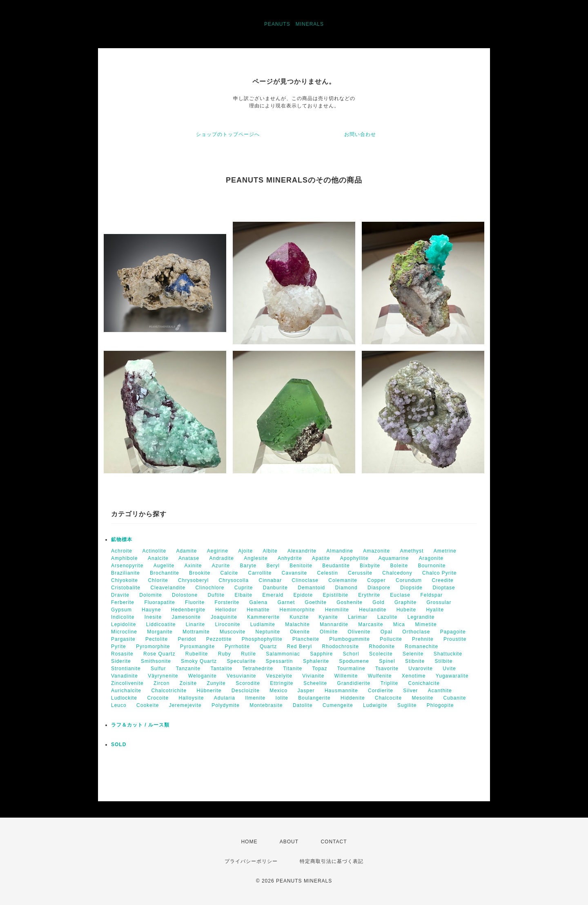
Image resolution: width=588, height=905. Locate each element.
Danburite (275, 588)
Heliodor (226, 610)
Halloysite (191, 698)
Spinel (387, 661)
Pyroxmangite (197, 646)
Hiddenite (353, 698)
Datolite (303, 705)
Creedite (442, 580)
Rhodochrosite (341, 646)
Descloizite (246, 691)
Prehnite (423, 639)
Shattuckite (448, 654)
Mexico (278, 691)
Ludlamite (263, 624)
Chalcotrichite (169, 691)
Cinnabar (271, 580)
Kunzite (299, 617)
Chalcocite (388, 698)
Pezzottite (219, 639)
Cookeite (148, 705)
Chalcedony (397, 573)
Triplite (390, 683)
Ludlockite (124, 698)
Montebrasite (266, 705)
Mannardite (334, 624)
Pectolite (157, 639)
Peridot (187, 639)
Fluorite (195, 602)
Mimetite (426, 624)
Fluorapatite (159, 602)
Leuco (119, 705)
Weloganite (203, 676)
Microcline (124, 632)
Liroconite (227, 624)
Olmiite (329, 632)
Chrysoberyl (193, 580)
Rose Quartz (159, 654)
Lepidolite (124, 624)
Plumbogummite (350, 639)
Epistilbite (336, 595)
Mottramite (196, 632)
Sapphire (321, 654)
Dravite (120, 595)
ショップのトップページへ (228, 134)
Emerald (273, 595)
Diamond (346, 588)
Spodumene (354, 661)
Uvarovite (421, 669)
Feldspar (431, 595)
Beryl (273, 566)
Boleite (399, 566)
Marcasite (371, 624)
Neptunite (267, 632)
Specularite (241, 661)
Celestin (328, 573)
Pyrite (119, 646)
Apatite (321, 558)
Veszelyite (279, 676)
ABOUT (289, 842)
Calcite (229, 573)
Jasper (306, 691)
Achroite (122, 551)
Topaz (320, 669)
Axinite (193, 566)
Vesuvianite (241, 676)
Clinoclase (305, 580)
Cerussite (360, 573)
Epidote (303, 595)
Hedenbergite (188, 610)
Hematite (258, 610)
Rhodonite (382, 646)
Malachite (297, 624)
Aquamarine (394, 558)
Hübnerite (209, 691)
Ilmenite (255, 698)
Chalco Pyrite (439, 573)
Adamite (186, 551)
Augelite (164, 566)
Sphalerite (316, 661)
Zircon (161, 683)
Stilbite (443, 661)
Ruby (225, 654)
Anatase (189, 558)
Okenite (300, 632)
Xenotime (414, 676)
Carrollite (260, 573)
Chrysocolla (234, 580)
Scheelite (315, 683)
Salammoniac (283, 654)
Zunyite (216, 683)
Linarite (195, 624)
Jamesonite (186, 617)
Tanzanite (188, 669)
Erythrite (369, 595)
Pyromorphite (153, 646)
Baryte (248, 566)
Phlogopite (440, 705)
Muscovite (233, 632)
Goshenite (350, 602)
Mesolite (422, 698)
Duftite (216, 595)
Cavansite (294, 573)
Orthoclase (416, 632)
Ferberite (123, 602)
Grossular (439, 602)
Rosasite (122, 654)
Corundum (409, 580)
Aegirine (218, 551)
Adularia (225, 698)
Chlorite (158, 580)
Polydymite (226, 705)
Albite (270, 551)
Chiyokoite (125, 580)
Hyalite (435, 610)
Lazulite (387, 617)
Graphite (405, 602)
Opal (386, 632)
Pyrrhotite (237, 646)
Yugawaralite (452, 676)
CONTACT (334, 842)
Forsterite (227, 602)
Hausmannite (341, 691)
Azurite (221, 566)
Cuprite (244, 588)
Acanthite (440, 691)
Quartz (268, 646)
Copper (376, 580)
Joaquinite (224, 617)
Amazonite (376, 551)
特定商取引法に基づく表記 (332, 861)
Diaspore (379, 588)
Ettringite (282, 683)
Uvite (449, 669)
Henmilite (337, 610)
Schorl (351, 654)
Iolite (282, 698)
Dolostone (185, 595)
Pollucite (391, 639)
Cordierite (381, 691)
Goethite (316, 602)
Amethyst (412, 551)
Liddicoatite (161, 624)
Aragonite (431, 558)
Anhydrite (290, 558)
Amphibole (125, 558)
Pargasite (123, 639)
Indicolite (123, 617)
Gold (378, 602)
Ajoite (245, 551)
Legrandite (421, 617)
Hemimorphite (297, 610)
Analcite (158, 558)
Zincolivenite (127, 683)
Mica (399, 624)
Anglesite (256, 558)
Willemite (346, 676)
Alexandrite (302, 551)
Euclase (400, 595)
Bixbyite (370, 566)
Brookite (200, 573)
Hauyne (151, 610)
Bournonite (432, 566)
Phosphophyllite (262, 639)
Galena (258, 602)
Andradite (221, 558)
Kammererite (263, 617)
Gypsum (121, 610)
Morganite (160, 632)
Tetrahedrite (258, 669)
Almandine (340, 551)
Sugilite (407, 705)
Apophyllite (354, 558)
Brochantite (165, 573)
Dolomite (150, 595)
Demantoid (311, 588)
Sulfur (158, 669)
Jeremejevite (185, 705)
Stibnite (415, 661)
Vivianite (313, 676)
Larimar (358, 617)
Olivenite (359, 632)
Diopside (411, 588)
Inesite (153, 617)
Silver (410, 691)
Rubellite (197, 654)
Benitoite (301, 566)
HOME (249, 842)
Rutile (248, 654)
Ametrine (445, 551)
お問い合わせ (360, 134)
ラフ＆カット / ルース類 (140, 725)
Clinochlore (210, 588)
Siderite (121, 661)
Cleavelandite (168, 588)
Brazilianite (126, 573)
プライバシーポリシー (251, 861)
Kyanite (329, 617)
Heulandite (373, 610)
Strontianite (126, 669)
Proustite (455, 639)
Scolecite (381, 654)
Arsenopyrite (127, 566)
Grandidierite (354, 683)
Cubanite (454, 698)
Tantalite (221, 669)
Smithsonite (156, 661)
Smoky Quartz (199, 661)
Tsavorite (387, 669)
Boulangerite (314, 698)
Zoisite (188, 683)
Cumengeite (338, 705)
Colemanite (343, 580)
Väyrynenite (163, 676)
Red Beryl (300, 646)
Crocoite (158, 698)
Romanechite (421, 646)
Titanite (293, 669)
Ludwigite (375, 705)
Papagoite (453, 632)
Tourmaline (351, 669)
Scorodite (248, 683)
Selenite (413, 654)
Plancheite (306, 639)
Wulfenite (380, 676)
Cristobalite (126, 588)
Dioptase (444, 588)
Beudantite (336, 566)
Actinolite (154, 551)
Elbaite (243, 595)
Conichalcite (424, 683)
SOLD (119, 745)
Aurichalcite (126, 691)
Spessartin (280, 661)
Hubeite (406, 610)
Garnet (286, 602)
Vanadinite (125, 676)
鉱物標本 (122, 539)
